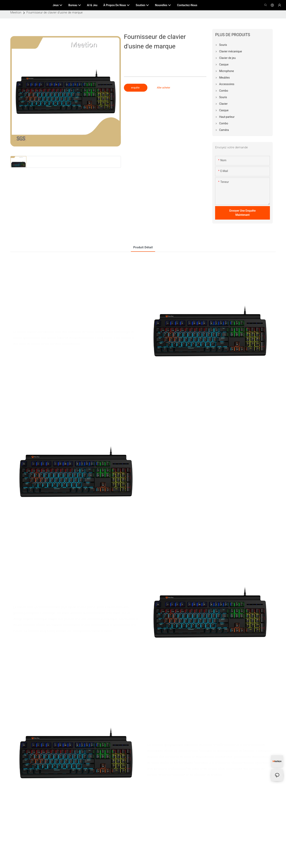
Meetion (16, 12)
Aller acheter (164, 88)
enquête (136, 88)
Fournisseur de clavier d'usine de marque (55, 12)
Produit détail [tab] (143, 247)
